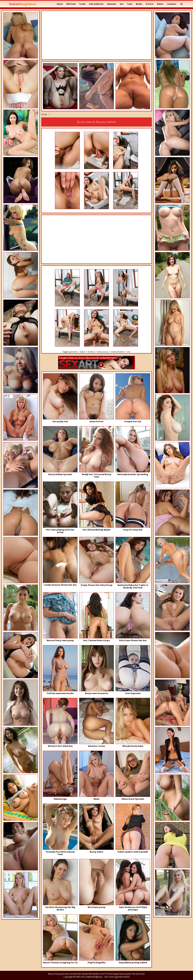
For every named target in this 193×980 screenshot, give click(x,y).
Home (60, 4)
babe (83, 352)
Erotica (150, 4)
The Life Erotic (138, 974)
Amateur (112, 4)
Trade (82, 4)
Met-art (51, 974)
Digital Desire (119, 974)
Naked (23, 4)
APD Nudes (94, 974)
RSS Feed (71, 4)
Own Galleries (96, 4)
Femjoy (59, 974)
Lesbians (172, 4)
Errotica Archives (70, 974)
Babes (160, 4)
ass (129, 352)
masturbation (118, 352)
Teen (130, 4)
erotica (91, 352)
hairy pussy (103, 352)
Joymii (129, 974)
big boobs (73, 352)
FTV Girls (109, 974)
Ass (122, 4)
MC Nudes (83, 974)
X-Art (102, 974)
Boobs (139, 4)
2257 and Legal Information (117, 977)
